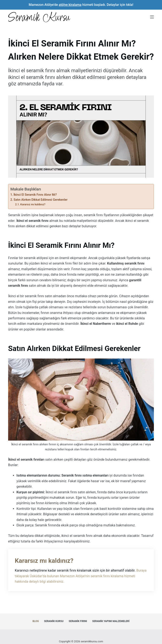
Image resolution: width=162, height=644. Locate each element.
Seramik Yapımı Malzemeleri (111, 621)
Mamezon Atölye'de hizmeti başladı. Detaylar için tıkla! (81, 5)
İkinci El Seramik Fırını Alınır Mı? (35, 195)
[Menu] (152, 17)
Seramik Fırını (78, 621)
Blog (36, 621)
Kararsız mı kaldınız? (33, 204)
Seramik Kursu (54, 621)
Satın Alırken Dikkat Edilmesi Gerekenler (40, 200)
